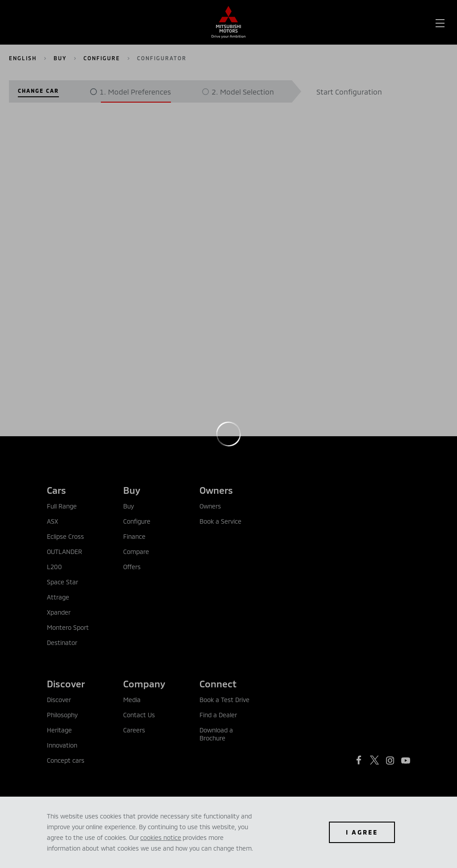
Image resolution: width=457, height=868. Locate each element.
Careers (134, 730)
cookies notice (161, 837)
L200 (54, 567)
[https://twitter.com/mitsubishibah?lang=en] (374, 760)
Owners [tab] (216, 490)
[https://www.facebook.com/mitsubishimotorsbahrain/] (359, 760)
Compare (136, 552)
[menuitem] (78, 22)
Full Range (62, 506)
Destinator (62, 643)
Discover (59, 700)
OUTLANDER (64, 552)
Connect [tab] (218, 684)
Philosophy (62, 715)
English (23, 58)
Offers (132, 567)
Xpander (59, 612)
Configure (102, 58)
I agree (362, 832)
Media (132, 700)
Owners (210, 506)
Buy (60, 58)
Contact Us (139, 715)
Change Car (38, 91)
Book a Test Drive (224, 700)
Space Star (62, 582)
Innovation (62, 745)
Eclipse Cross (65, 536)
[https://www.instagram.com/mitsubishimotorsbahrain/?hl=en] (390, 761)
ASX (52, 521)
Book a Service (220, 521)
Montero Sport (68, 627)
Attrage (58, 597)
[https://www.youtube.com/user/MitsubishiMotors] (406, 761)
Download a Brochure (216, 734)
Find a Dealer (218, 715)
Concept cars (66, 760)
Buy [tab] (132, 490)
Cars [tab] (56, 490)
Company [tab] (144, 684)
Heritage (59, 730)
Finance (134, 536)
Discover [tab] (66, 684)
